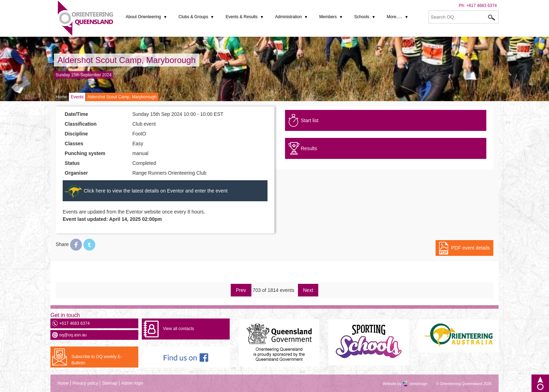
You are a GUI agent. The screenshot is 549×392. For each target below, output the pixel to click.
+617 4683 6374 (482, 6)
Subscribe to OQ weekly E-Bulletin (97, 360)
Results (309, 148)
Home (61, 97)
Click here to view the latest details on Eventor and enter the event (156, 191)
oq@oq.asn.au (73, 335)
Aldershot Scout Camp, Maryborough (127, 60)
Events (77, 97)
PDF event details (471, 248)
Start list (310, 120)
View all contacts (178, 329)
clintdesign (412, 384)
